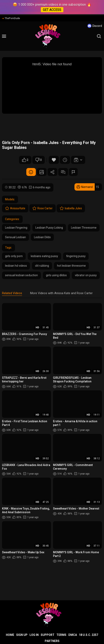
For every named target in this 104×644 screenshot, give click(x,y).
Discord (95, 26)
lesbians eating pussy (44, 256)
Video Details (30, 172)
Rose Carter (42, 208)
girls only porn (14, 256)
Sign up (22, 635)
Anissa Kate (15, 208)
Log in (34, 635)
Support (48, 635)
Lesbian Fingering (16, 228)
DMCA (73, 635)
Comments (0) (64, 172)
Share (52, 172)
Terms (61, 635)
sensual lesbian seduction (21, 275)
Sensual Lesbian (15, 237)
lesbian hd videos (16, 266)
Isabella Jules (71, 208)
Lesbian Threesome (84, 228)
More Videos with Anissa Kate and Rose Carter (61, 293)
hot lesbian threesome (71, 266)
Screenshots (41, 172)
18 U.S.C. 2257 (89, 635)
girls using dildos (56, 275)
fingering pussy (76, 256)
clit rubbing (42, 266)
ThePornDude (11, 18)
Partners (52, 641)
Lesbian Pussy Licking (49, 228)
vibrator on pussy (86, 275)
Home (10, 635)
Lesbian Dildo (42, 237)
